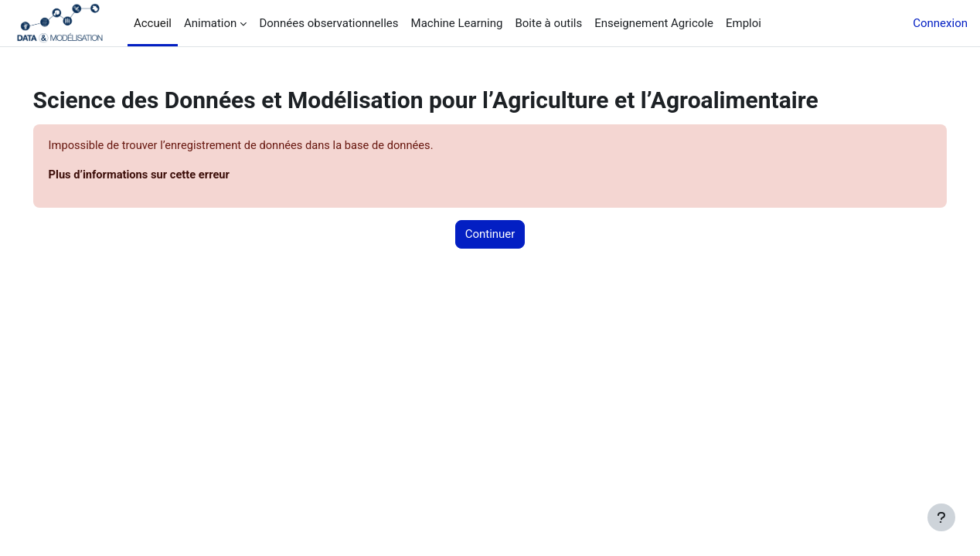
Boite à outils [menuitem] (548, 23)
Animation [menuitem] (210, 23)
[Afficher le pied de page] (941, 517)
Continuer (490, 235)
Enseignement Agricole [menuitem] (654, 23)
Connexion (940, 23)
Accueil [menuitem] (153, 23)
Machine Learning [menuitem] (457, 23)
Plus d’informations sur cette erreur (163, 175)
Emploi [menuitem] (744, 23)
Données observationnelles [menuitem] (328, 23)
